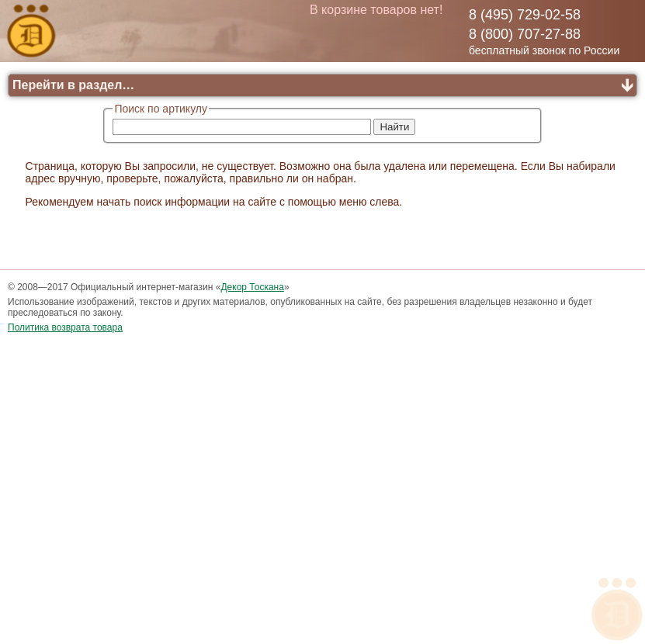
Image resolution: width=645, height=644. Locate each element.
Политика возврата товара (65, 327)
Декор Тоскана (252, 287)
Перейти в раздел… (73, 85)
